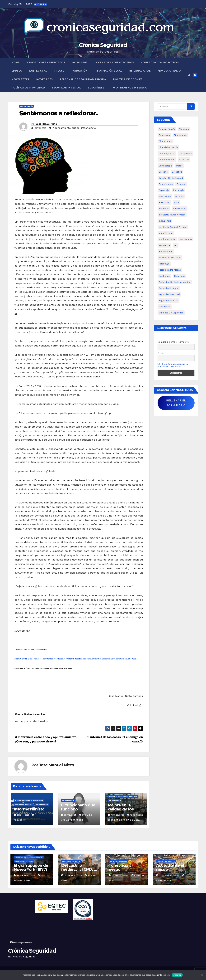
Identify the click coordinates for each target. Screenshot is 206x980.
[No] (202, 975)
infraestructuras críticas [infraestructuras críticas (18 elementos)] (172, 215)
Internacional (140, 71)
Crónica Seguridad (103, 45)
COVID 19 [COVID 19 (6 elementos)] (184, 160)
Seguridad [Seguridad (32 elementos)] (180, 276)
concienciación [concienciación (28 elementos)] (167, 160)
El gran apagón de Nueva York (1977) (31, 867)
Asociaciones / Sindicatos (46, 62)
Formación (80, 71)
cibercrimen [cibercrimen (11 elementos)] (165, 141)
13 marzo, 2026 (73, 875)
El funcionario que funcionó (78, 807)
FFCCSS (59, 71)
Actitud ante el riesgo (170, 867)
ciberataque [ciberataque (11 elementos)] (180, 135)
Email (161, 353)
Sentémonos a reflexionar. (59, 113)
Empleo (17, 71)
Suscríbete (96, 88)
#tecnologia (88, 128)
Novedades (45, 79)
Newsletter (20, 79)
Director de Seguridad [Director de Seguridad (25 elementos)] (171, 178)
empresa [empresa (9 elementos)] (181, 184)
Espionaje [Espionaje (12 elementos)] (164, 190)
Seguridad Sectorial (24, 861)
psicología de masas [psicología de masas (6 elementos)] (170, 270)
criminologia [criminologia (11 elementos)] (166, 166)
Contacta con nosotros (160, 62)
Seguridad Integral (66, 88)
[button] (189, 75)
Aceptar (177, 975)
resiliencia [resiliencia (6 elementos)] (165, 276)
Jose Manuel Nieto (46, 124)
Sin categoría (26, 106)
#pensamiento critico (66, 128)
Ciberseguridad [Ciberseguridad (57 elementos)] (167, 153)
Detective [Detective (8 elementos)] (177, 172)
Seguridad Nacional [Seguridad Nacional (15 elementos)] (169, 294)
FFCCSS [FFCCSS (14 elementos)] (179, 196)
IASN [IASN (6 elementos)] (177, 202)
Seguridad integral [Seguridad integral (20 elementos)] (169, 288)
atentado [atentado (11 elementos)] (184, 129)
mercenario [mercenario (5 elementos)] (186, 239)
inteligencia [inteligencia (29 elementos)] (165, 221)
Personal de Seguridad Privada (83, 79)
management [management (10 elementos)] (166, 233)
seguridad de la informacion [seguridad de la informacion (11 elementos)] (175, 282)
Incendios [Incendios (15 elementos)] (164, 209)
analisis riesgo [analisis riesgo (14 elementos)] (167, 129)
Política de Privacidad (28, 88)
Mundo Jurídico (169, 71)
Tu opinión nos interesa (129, 88)
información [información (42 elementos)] (180, 209)
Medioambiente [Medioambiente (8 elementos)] (167, 239)
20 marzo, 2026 (26, 875)
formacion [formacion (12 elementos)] (164, 202)
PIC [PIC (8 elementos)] (176, 245)
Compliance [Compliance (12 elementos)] (185, 153)
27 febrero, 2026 (170, 875)
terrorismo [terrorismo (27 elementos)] (165, 307)
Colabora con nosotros (115, 62)
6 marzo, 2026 (121, 875)
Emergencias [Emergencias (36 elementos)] (166, 184)
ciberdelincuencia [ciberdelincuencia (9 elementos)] (169, 147)
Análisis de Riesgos (118, 861)
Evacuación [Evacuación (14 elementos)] (165, 196)
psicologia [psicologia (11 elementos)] (164, 264)
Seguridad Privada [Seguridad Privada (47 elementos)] (169, 300)
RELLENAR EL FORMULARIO (176, 403)
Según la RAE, (22, 649)
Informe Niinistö (29, 809)
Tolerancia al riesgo (121, 867)
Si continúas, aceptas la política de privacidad (173, 365)
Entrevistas (38, 71)
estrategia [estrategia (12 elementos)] (179, 190)
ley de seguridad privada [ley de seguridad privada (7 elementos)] (173, 227)
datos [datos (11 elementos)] (179, 166)
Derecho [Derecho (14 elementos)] (163, 172)
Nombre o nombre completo (173, 342)
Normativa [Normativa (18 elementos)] (164, 245)
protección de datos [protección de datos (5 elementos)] (170, 258)
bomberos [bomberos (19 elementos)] (164, 135)
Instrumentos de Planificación (29, 801)
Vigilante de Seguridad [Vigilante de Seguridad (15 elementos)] (171, 313)
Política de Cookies (128, 79)
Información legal (108, 71)
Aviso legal (81, 62)
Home (15, 62)
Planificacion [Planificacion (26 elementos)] (166, 251)
